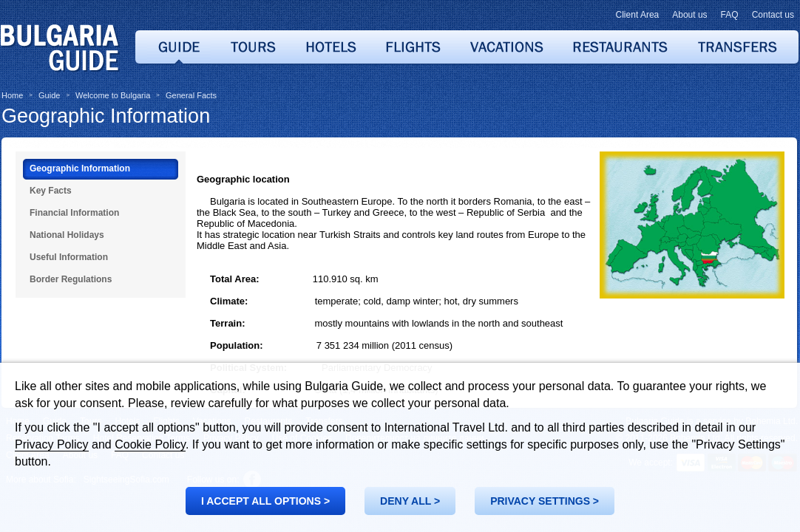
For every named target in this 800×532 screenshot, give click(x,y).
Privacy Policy (52, 444)
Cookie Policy (150, 444)
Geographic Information (106, 116)
